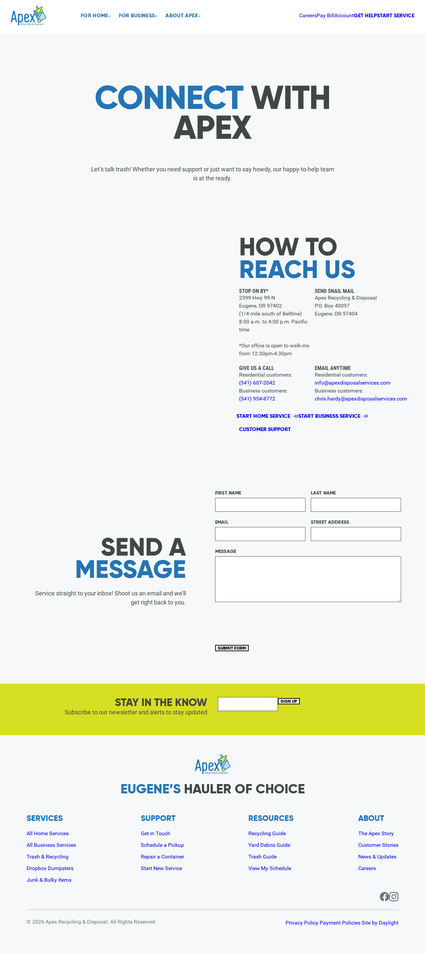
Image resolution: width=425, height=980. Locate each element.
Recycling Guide (267, 860)
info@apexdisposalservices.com (353, 383)
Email (222, 539)
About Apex (190, 16)
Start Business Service (340, 419)
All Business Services (54, 871)
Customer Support (274, 441)
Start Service (387, 15)
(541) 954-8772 (258, 399)
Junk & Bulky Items (52, 906)
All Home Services (51, 860)
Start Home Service (267, 419)
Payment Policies (329, 949)
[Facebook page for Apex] (377, 923)
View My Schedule (271, 894)
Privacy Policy (281, 949)
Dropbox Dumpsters (53, 894)
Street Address (330, 539)
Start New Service (164, 894)
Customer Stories (375, 871)
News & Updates (374, 883)
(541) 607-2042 (258, 383)
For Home (94, 16)
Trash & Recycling (50, 883)
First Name (228, 510)
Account (294, 15)
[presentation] (266, 640)
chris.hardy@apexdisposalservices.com (362, 399)
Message (226, 569)
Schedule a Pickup (164, 871)
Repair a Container (164, 883)
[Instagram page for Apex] (394, 923)
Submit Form (241, 670)
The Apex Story (373, 860)
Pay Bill (269, 15)
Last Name (323, 510)
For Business (141, 16)
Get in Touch (156, 860)
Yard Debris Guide (270, 871)
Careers (246, 15)
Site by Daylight (380, 949)
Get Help (331, 15)
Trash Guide (262, 883)
